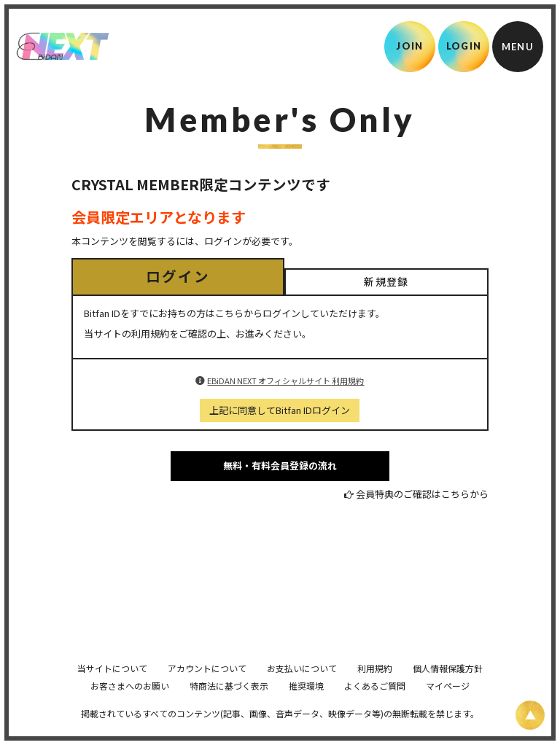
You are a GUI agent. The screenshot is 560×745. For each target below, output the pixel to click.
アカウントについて (207, 689)
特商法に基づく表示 (229, 706)
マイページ (448, 706)
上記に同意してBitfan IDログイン (280, 410)
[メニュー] (518, 47)
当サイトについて (112, 689)
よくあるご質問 (375, 706)
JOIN (409, 46)
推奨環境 (306, 706)
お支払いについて (302, 689)
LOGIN (464, 46)
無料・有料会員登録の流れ (280, 465)
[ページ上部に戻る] (530, 715)
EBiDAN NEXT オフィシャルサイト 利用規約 (285, 381)
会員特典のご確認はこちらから (422, 494)
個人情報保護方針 (448, 689)
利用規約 (375, 689)
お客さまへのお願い (130, 706)
